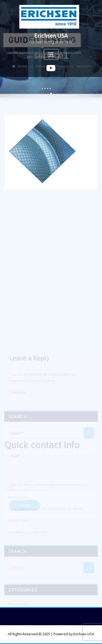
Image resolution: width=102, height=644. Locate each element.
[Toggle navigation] (51, 55)
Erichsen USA (51, 36)
